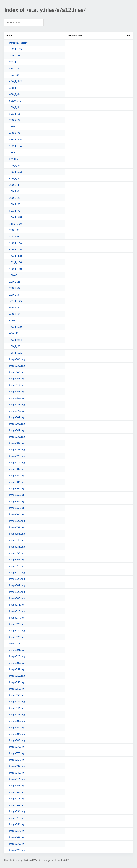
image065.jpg (17, 372)
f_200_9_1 (15, 101)
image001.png (17, 585)
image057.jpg (17, 527)
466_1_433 (15, 256)
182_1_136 (15, 146)
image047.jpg (17, 837)
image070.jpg (17, 753)
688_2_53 (15, 307)
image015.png (17, 818)
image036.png (17, 482)
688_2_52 (15, 68)
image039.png (17, 701)
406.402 (14, 75)
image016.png (17, 779)
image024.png (17, 630)
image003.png (17, 740)
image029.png (17, 521)
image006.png (17, 359)
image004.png (17, 734)
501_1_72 (15, 211)
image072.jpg (17, 844)
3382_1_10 (15, 224)
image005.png (17, 598)
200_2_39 (15, 204)
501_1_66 (15, 114)
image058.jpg (17, 682)
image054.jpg (17, 824)
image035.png (17, 714)
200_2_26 (15, 282)
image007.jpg (17, 443)
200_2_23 (15, 198)
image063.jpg (17, 785)
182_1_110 (15, 269)
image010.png (17, 572)
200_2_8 (14, 191)
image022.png (17, 592)
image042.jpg (17, 773)
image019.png (17, 462)
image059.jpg (17, 398)
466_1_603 (15, 172)
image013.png (17, 611)
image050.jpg (17, 689)
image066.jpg (17, 488)
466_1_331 (15, 178)
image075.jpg (17, 411)
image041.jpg (17, 430)
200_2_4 (14, 185)
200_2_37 (15, 288)
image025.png (17, 850)
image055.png (17, 534)
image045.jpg (17, 540)
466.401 (14, 320)
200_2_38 (15, 346)
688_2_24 (15, 133)
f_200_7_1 (15, 159)
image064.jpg (17, 508)
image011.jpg (17, 798)
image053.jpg (17, 695)
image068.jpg (17, 514)
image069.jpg (17, 805)
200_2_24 (15, 107)
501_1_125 (15, 301)
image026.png (17, 449)
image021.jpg (17, 650)
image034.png (17, 811)
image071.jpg (17, 605)
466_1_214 (15, 340)
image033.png (17, 437)
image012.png (17, 676)
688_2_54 (15, 314)
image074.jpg (17, 618)
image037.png (17, 469)
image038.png (17, 547)
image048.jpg (17, 501)
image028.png (17, 456)
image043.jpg (17, 391)
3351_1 (13, 153)
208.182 (14, 230)
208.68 (13, 275)
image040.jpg (17, 475)
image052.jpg (17, 669)
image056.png (17, 553)
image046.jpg (17, 708)
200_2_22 (15, 120)
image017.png (17, 385)
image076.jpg (17, 747)
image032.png (17, 766)
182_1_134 (15, 262)
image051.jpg (17, 378)
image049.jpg (17, 559)
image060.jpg (17, 495)
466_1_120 (15, 249)
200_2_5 (14, 295)
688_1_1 (14, 88)
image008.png (17, 424)
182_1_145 (15, 49)
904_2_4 (14, 236)
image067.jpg (17, 831)
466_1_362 (15, 81)
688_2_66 (15, 94)
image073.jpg (17, 637)
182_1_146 (15, 243)
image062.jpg (17, 792)
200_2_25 (15, 55)
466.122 (14, 333)
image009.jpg (17, 663)
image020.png (17, 656)
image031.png (17, 404)
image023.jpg (17, 624)
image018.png (17, 566)
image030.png (17, 366)
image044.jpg (17, 727)
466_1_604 (15, 140)
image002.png (17, 721)
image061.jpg (17, 417)
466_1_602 (15, 327)
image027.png (17, 579)
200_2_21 (15, 165)
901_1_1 (14, 62)
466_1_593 (15, 217)
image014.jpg (17, 760)
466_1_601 (15, 353)
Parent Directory (18, 43)
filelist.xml (15, 643)
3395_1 (13, 127)
